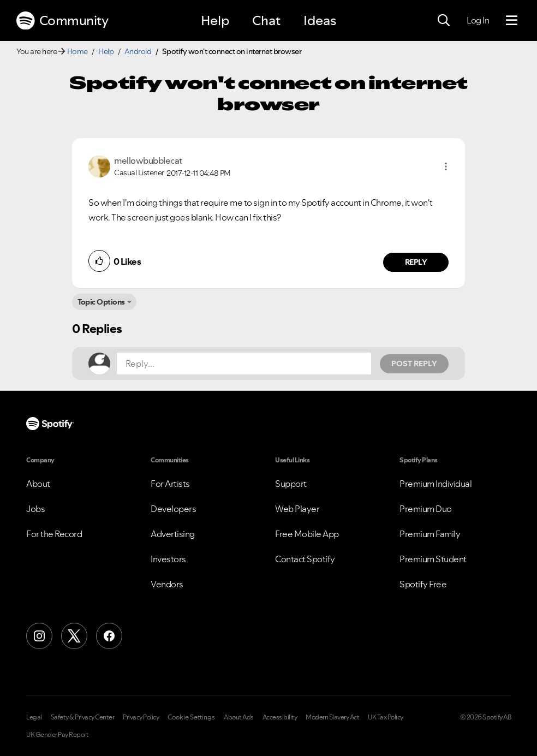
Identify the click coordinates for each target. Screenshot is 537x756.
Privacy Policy (141, 717)
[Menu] (512, 21)
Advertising (173, 534)
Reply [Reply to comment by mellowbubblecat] (416, 262)
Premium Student (433, 559)
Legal (34, 717)
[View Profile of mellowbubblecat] (148, 160)
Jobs (35, 509)
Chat (266, 20)
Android (138, 51)
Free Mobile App (307, 534)
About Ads (239, 717)
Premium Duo (426, 509)
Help (215, 20)
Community (62, 21)
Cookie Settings (191, 717)
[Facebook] (109, 636)
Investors (168, 559)
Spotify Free (423, 584)
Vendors (167, 584)
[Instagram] (39, 636)
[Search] (444, 21)
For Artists (170, 484)
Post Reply (414, 364)
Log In (478, 20)
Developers (173, 509)
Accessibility (280, 717)
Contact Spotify (305, 559)
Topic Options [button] (101, 302)
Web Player (297, 509)
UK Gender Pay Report (57, 735)
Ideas (320, 20)
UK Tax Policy (386, 717)
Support (291, 484)
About (38, 484)
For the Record (54, 534)
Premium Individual (435, 484)
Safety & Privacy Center (83, 717)
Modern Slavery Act (332, 717)
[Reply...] (244, 364)
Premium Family (430, 534)
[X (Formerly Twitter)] (74, 636)
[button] (446, 166)
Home (77, 51)
